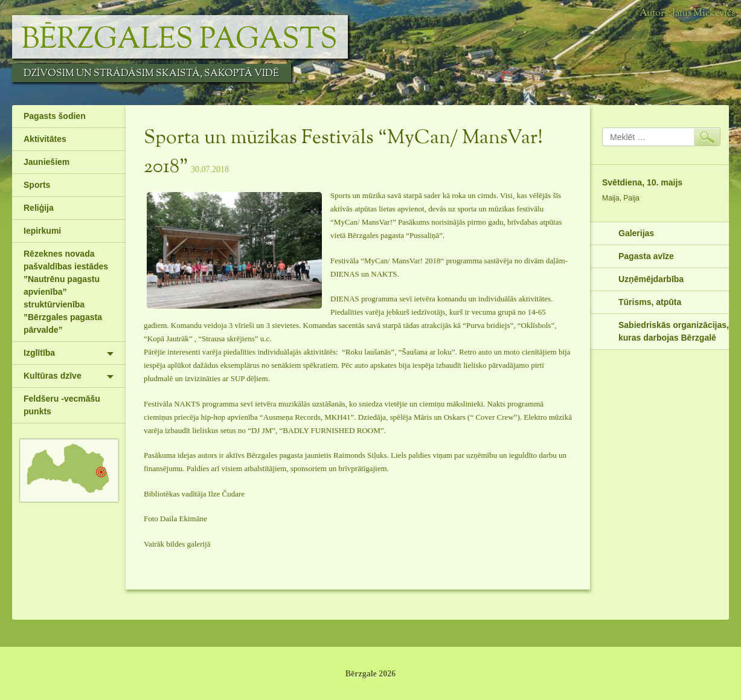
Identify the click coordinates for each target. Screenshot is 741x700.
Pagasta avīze (646, 256)
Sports (37, 185)
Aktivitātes (45, 139)
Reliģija (39, 208)
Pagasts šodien (55, 116)
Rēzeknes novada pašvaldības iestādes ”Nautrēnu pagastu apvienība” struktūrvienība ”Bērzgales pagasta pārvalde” (66, 292)
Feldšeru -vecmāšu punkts (62, 405)
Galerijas (636, 233)
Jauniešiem (47, 162)
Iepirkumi (42, 231)
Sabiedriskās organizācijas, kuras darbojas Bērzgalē (674, 331)
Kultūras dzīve (53, 376)
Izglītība (39, 353)
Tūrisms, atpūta (650, 302)
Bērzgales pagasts (179, 40)
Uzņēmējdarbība (651, 279)
